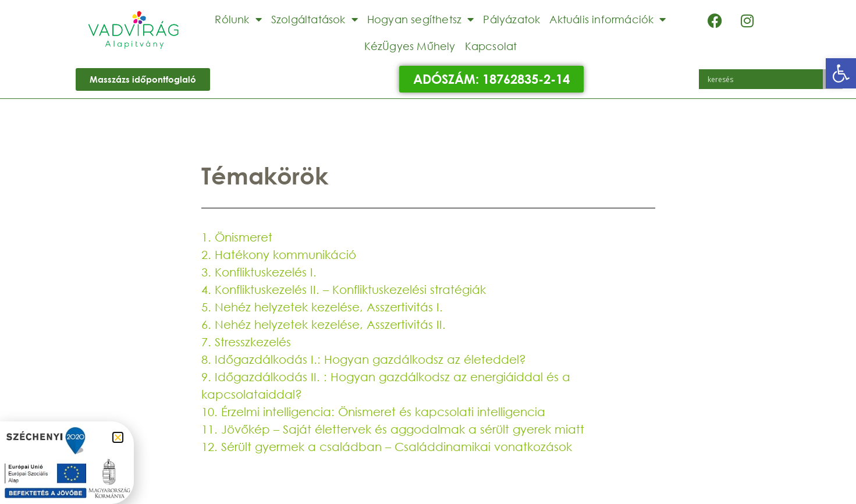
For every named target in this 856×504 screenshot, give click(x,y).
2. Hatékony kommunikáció (279, 255)
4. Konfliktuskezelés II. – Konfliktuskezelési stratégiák (344, 290)
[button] (841, 73)
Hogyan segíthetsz (421, 19)
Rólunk (238, 19)
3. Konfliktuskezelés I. (259, 272)
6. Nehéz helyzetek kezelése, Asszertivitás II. (324, 324)
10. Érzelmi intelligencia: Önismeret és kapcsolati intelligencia (373, 412)
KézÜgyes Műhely (410, 46)
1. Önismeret (237, 237)
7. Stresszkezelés (246, 342)
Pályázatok (512, 19)
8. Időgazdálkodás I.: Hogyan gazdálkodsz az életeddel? (364, 359)
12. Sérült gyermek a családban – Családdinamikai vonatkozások (387, 447)
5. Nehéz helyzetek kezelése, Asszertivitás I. (322, 307)
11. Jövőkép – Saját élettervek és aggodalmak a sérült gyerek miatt (393, 429)
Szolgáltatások (315, 19)
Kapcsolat (491, 46)
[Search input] (764, 79)
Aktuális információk (608, 19)
